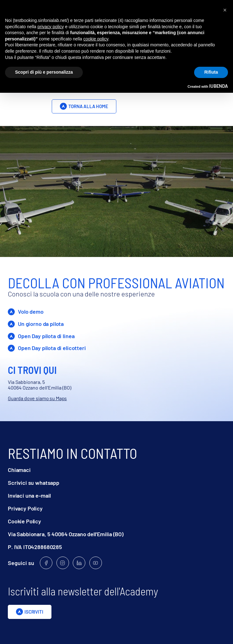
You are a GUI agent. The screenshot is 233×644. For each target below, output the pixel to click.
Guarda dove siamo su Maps (37, 398)
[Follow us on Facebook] (46, 563)
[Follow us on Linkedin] (79, 563)
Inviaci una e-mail (29, 496)
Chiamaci (19, 470)
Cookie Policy (24, 521)
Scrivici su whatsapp (34, 483)
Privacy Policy (25, 508)
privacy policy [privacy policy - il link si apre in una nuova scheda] (51, 27)
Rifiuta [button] (211, 72)
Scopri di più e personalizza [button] (44, 72)
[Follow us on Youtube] (96, 563)
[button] (225, 10)
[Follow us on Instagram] (63, 563)
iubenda (219, 86)
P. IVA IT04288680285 (35, 547)
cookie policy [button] (96, 39)
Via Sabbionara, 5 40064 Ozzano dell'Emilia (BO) (66, 534)
